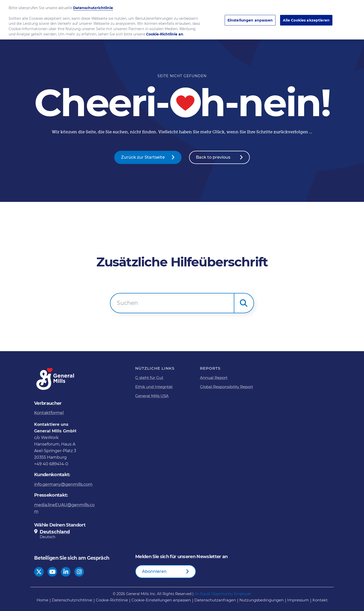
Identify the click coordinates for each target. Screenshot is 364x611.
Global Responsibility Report (226, 387)
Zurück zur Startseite (143, 157)
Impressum (298, 600)
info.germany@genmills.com (63, 484)
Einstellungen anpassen (250, 18)
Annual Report (214, 378)
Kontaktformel (49, 413)
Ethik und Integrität (154, 387)
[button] (244, 303)
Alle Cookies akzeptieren (306, 18)
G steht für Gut (149, 378)
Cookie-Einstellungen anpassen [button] (161, 600)
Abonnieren (154, 571)
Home (42, 600)
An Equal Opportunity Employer (223, 594)
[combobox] (172, 303)
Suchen (127, 303)
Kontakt (320, 600)
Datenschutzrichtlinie (72, 600)
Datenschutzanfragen (215, 600)
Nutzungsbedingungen (261, 600)
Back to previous (213, 157)
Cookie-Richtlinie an (165, 32)
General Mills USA (152, 396)
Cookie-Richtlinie (112, 600)
